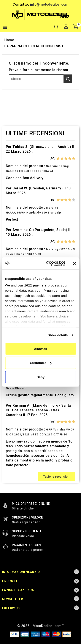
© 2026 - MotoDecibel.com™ (41, 626)
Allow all (40, 349)
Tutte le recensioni (57, 477)
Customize (41, 363)
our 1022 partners (32, 285)
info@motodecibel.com (49, 4)
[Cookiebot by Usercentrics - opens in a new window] (48, 263)
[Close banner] (75, 263)
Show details (58, 335)
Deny (40, 377)
